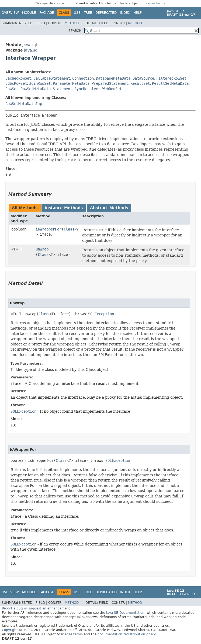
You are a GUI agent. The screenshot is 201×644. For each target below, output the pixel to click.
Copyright (10, 630)
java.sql (30, 45)
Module (29, 13)
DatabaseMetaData (113, 78)
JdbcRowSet (16, 83)
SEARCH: (75, 31)
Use (77, 13)
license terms (155, 3)
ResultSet (140, 83)
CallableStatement (52, 78)
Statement (63, 89)
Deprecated (106, 13)
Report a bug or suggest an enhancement (36, 608)
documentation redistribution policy (126, 634)
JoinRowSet (40, 83)
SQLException (101, 314)
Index (125, 13)
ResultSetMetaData (170, 83)
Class (69, 229)
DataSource (143, 78)
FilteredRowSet (171, 78)
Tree (88, 13)
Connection (83, 78)
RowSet (12, 89)
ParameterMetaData (71, 83)
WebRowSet (112, 89)
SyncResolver (87, 89)
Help (138, 13)
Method (72, 23)
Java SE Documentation (125, 613)
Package (47, 13)
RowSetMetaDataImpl (25, 104)
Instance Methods (64, 208)
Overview (10, 13)
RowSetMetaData (36, 89)
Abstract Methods (109, 208)
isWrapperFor (48, 229)
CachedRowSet (18, 78)
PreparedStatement (110, 83)
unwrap (42, 249)
